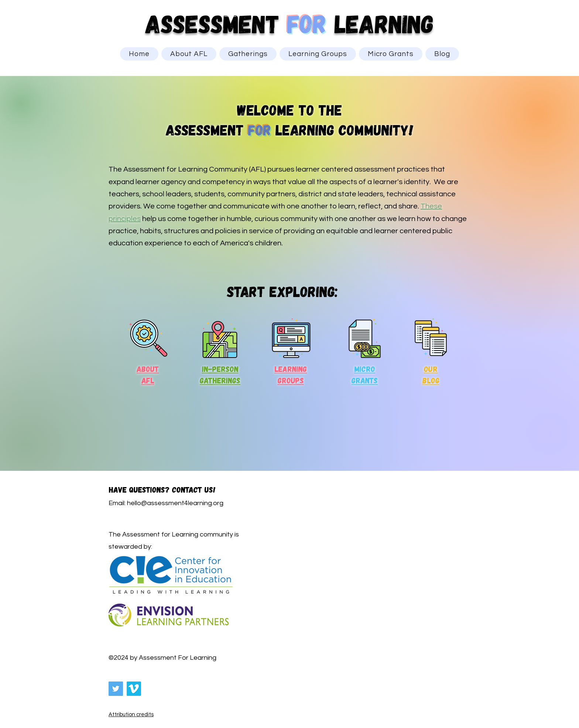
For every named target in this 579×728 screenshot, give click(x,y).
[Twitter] (116, 689)
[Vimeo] (134, 689)
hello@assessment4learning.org (175, 503)
